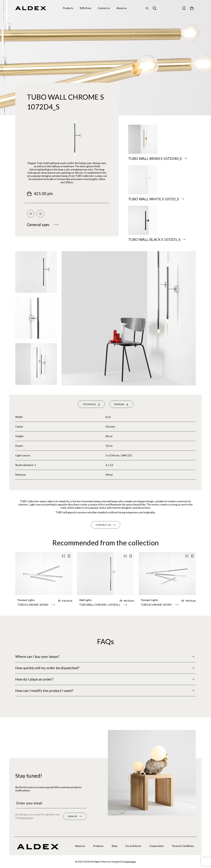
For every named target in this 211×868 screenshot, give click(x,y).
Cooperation (157, 846)
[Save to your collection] (40, 214)
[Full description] (105, 657)
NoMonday (130, 862)
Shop (114, 846)
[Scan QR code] (31, 214)
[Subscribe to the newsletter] (75, 816)
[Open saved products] (184, 8)
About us (80, 846)
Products (98, 846)
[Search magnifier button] (155, 8)
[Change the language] (147, 8)
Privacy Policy (26, 818)
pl (147, 8)
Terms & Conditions (183, 846)
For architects (133, 846)
